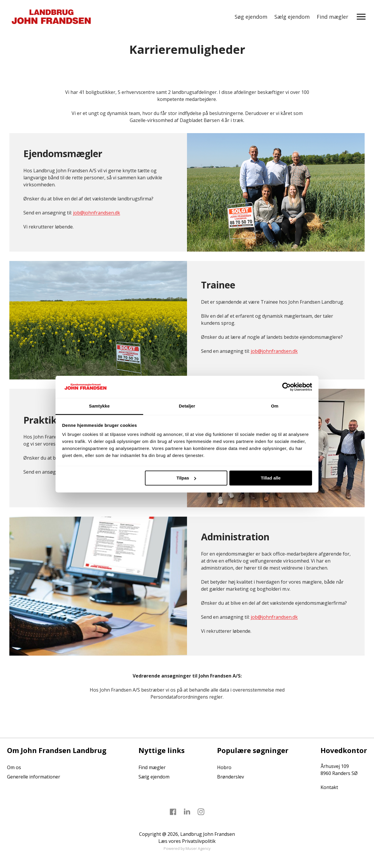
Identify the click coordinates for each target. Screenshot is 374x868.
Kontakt (329, 787)
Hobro (224, 767)
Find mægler (333, 17)
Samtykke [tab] (99, 406)
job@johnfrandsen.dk (97, 213)
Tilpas (186, 478)
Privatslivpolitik (199, 841)
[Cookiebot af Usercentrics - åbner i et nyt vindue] (286, 387)
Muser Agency (198, 848)
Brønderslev (231, 777)
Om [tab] (275, 406)
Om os (14, 767)
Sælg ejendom (292, 17)
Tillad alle (271, 478)
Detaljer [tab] (187, 406)
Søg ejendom (251, 17)
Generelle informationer (34, 777)
